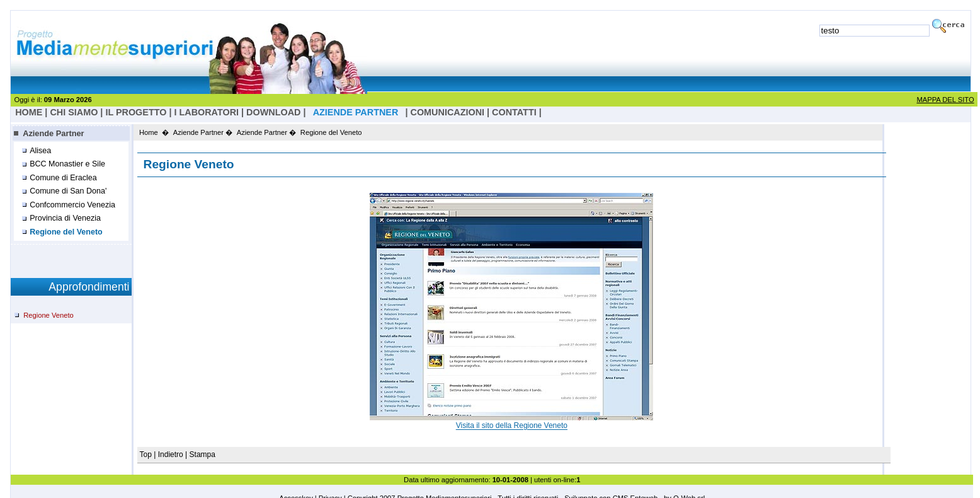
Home (149, 132)
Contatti (514, 112)
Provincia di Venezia (65, 218)
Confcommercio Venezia (72, 205)
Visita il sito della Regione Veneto (512, 426)
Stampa (202, 455)
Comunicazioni (448, 112)
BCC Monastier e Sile (67, 164)
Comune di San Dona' (68, 191)
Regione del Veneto (66, 232)
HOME (29, 112)
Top (147, 455)
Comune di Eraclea (63, 178)
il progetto (136, 112)
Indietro (171, 455)
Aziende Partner (53, 133)
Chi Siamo (74, 112)
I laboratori (206, 112)
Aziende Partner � (203, 132)
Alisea (40, 151)
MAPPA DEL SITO (945, 100)
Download (273, 112)
